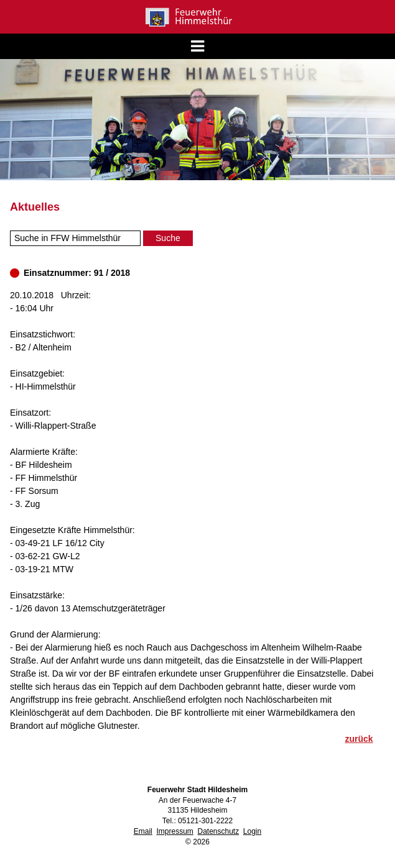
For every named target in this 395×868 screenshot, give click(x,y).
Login (252, 831)
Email (143, 831)
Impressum (174, 831)
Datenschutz (218, 831)
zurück (359, 739)
